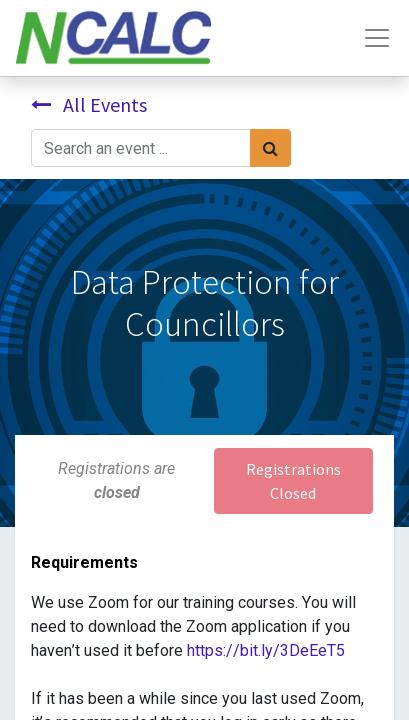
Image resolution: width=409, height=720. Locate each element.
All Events (89, 104)
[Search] (270, 148)
